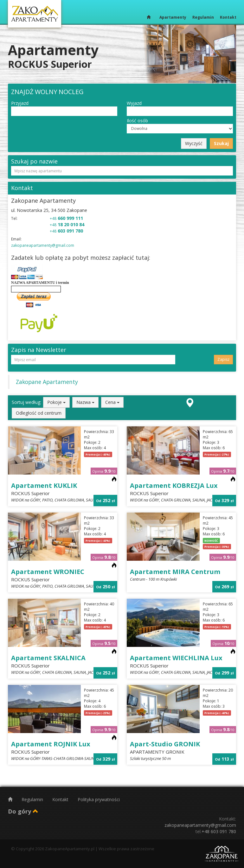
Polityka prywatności (99, 799)
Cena (112, 402)
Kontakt (228, 17)
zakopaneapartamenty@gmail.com (43, 245)
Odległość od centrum (39, 413)
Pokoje (56, 402)
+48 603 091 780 (219, 831)
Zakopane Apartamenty (47, 382)
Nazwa (85, 402)
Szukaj (221, 143)
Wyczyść (194, 143)
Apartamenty (173, 17)
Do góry (23, 811)
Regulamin (203, 17)
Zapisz (223, 359)
